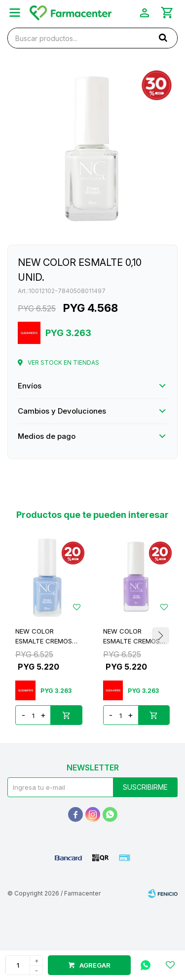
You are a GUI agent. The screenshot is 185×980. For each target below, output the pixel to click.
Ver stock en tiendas (63, 362)
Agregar (95, 965)
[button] (160, 636)
